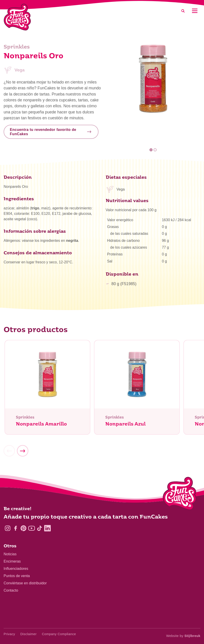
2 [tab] (155, 150)
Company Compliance (59, 634)
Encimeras (12, 561)
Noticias (10, 554)
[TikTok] (40, 528)
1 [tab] (151, 150)
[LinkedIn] (47, 528)
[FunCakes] (17, 17)
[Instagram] (8, 528)
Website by (183, 636)
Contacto (11, 590)
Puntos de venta (17, 576)
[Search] (183, 11)
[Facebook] (16, 528)
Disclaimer (29, 634)
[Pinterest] (23, 528)
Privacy (9, 634)
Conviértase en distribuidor (25, 583)
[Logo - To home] (180, 495)
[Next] (22, 453)
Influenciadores (16, 569)
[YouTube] (32, 528)
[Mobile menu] (195, 11)
